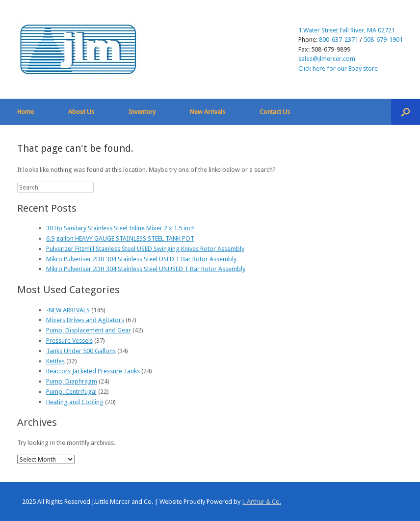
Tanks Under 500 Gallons (81, 351)
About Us (81, 112)
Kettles (55, 361)
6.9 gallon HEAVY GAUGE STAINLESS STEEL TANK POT (120, 238)
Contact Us (275, 112)
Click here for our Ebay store (338, 69)
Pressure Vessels (69, 341)
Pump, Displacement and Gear (89, 330)
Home (26, 112)
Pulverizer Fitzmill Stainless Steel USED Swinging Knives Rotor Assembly (145, 249)
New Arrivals (208, 112)
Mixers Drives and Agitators (85, 320)
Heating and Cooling (75, 402)
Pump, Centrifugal (71, 392)
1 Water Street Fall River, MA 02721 (347, 30)
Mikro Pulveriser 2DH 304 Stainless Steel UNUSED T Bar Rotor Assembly (146, 269)
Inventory (142, 112)
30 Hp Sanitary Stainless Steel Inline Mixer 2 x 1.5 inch (120, 228)
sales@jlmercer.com (327, 59)
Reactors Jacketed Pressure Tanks (93, 371)
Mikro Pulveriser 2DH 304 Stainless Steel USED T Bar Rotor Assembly (141, 259)
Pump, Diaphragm (72, 381)
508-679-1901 (383, 40)
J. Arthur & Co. (262, 502)
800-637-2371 (339, 40)
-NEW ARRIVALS (68, 310)
